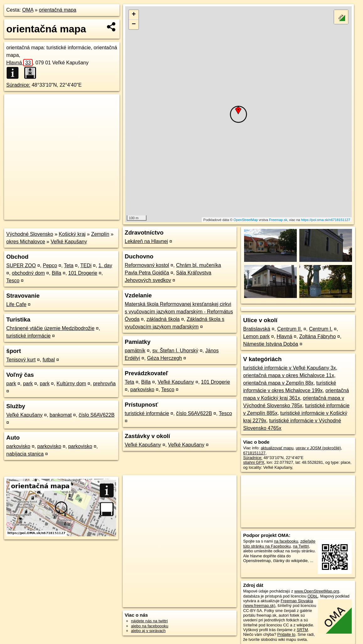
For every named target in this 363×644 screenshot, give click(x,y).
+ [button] (134, 15)
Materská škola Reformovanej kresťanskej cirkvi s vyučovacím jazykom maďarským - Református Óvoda (179, 312)
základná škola (163, 319)
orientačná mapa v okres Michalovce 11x (289, 375)
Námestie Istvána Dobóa (271, 344)
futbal (49, 360)
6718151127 (254, 453)
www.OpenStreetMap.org (317, 591)
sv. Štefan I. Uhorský (175, 351)
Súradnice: (18, 85)
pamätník (135, 351)
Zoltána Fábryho (318, 336)
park (11, 384)
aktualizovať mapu (277, 448)
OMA (28, 10)
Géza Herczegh (165, 358)
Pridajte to (286, 634)
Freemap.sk (278, 220)
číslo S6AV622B (97, 415)
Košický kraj (72, 234)
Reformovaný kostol (147, 265)
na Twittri (301, 546)
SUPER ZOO (21, 265)
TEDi (86, 265)
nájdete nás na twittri (149, 621)
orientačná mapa (58, 10)
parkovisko (18, 446)
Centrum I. (321, 329)
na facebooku (286, 541)
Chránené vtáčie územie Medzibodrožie (50, 328)
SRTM (302, 630)
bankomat (61, 415)
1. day (105, 265)
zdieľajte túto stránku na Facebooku (279, 544)
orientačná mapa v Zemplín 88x (278, 383)
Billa (56, 273)
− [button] (134, 24)
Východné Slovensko (30, 234)
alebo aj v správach (148, 631)
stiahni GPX (254, 462)
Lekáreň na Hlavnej (147, 241)
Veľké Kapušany (69, 242)
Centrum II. (290, 329)
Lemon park (256, 336)
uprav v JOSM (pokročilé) (318, 448)
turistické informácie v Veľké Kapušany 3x (289, 368)
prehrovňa (104, 384)
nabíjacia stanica (25, 454)
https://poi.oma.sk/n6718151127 (326, 220)
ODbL (313, 596)
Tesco (13, 281)
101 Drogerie (83, 273)
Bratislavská (257, 329)
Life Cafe (16, 304)
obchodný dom (28, 273)
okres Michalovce (26, 242)
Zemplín (100, 234)
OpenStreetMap (246, 220)
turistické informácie (28, 336)
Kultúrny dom (71, 384)
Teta (69, 265)
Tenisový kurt (21, 360)
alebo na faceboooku (150, 626)
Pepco (50, 265)
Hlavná (19, 63)
